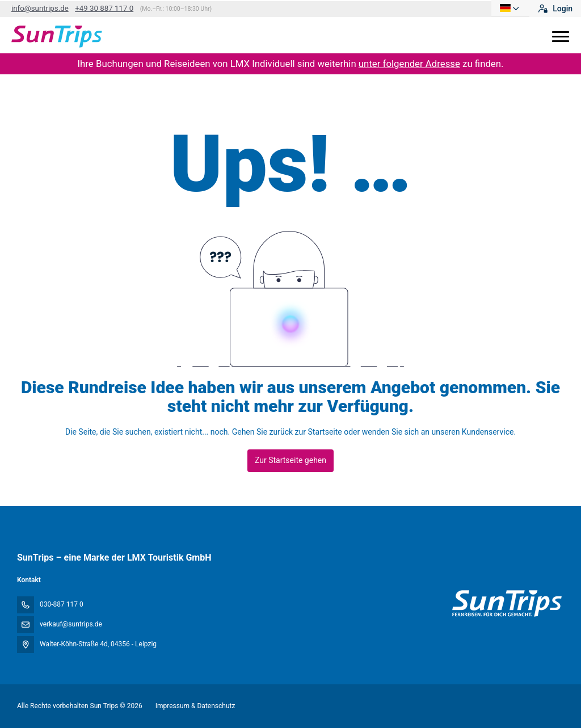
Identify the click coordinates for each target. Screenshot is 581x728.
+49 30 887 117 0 (104, 8)
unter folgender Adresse (409, 64)
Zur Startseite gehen (290, 460)
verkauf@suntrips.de (71, 624)
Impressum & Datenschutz (195, 706)
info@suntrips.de (40, 8)
